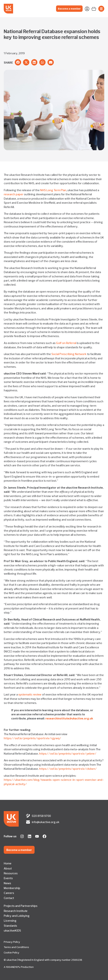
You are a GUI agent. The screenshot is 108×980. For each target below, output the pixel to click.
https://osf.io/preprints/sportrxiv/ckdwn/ (68, 769)
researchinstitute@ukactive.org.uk (69, 718)
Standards (10, 926)
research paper (14, 194)
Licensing (10, 921)
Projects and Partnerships (21, 906)
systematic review (30, 694)
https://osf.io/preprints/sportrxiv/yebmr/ (68, 753)
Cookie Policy (11, 953)
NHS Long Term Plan (53, 190)
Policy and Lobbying (17, 916)
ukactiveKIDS (12, 930)
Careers (9, 893)
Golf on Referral (66, 343)
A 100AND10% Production (19, 967)
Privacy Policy (12, 942)
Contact (9, 898)
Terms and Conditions (16, 947)
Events (8, 878)
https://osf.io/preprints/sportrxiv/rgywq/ (32, 738)
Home (8, 863)
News (7, 883)
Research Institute (16, 911)
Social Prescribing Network (69, 354)
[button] (18, 62)
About (8, 868)
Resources (11, 873)
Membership (12, 888)
